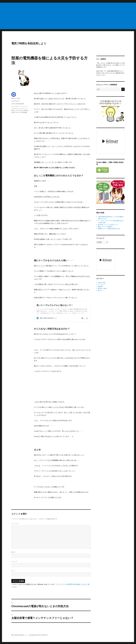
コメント (15, 524)
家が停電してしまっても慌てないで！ (108, 225)
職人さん (100, 290)
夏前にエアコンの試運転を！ (106, 227)
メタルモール (15, 108)
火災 (17, 112)
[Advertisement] (57, 16)
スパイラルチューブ (17, 106)
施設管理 (22, 104)
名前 (14, 552)
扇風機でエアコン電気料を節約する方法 (109, 229)
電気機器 (25, 112)
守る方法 (21, 110)
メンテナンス (23, 108)
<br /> (40, 387)
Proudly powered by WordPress (38, 635)
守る (17, 110)
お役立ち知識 (15, 104)
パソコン (25, 106)
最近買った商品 (102, 289)
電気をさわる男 (16, 98)
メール (14, 561)
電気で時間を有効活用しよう (29, 43)
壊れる (13, 110)
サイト (13, 571)
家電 (25, 110)
